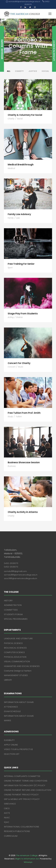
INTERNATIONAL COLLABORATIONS (21, 827)
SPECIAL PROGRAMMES (16, 619)
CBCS (7, 808)
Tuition (19, 417)
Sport (10, 268)
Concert (12, 367)
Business (12, 466)
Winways (28, 862)
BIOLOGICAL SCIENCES (15, 648)
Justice (33, 71)
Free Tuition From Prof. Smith (24, 413)
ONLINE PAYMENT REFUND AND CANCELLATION (28, 790)
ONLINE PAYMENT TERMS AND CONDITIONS (26, 781)
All (9, 71)
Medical (11, 168)
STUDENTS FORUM (13, 614)
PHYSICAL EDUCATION (15, 657)
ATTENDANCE (11, 707)
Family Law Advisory (19, 214)
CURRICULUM (11, 836)
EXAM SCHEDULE (12, 711)
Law (18, 218)
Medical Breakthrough (21, 165)
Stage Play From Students (23, 314)
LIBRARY (8, 680)
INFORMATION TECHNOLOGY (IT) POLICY (25, 785)
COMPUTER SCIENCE (14, 652)
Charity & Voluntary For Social (25, 115)
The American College (27, 855)
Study (10, 417)
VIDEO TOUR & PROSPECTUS (18, 749)
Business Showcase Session (24, 462)
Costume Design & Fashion (18, 671)
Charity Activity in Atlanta (23, 512)
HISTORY (8, 601)
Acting (11, 317)
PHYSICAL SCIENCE (13, 643)
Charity (19, 71)
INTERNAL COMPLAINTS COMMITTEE (22, 776)
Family (11, 218)
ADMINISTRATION (13, 605)
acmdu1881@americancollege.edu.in (21, 575)
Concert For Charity (19, 363)
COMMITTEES (11, 610)
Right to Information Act (28, 859)
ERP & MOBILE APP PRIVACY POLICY (22, 799)
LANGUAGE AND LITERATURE (18, 639)
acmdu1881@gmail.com (15, 571)
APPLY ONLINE (11, 745)
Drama (19, 317)
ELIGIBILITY (9, 740)
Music (21, 367)
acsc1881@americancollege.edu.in (21, 578)
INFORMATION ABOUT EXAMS (19, 702)
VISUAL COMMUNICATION (17, 662)
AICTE (7, 813)
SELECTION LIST (12, 754)
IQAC (7, 822)
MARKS (7, 720)
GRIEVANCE (10, 804)
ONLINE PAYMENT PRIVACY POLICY (21, 795)
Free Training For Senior (21, 264)
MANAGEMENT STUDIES (16, 675)
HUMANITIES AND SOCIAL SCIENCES (22, 666)
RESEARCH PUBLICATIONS (17, 831)
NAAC (7, 818)
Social (45, 71)
